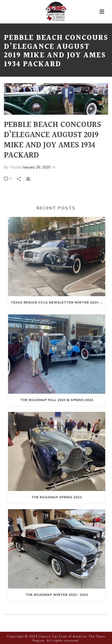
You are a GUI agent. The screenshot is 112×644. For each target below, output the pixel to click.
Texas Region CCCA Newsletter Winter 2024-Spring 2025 (58, 302)
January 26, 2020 (36, 167)
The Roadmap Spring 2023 (57, 497)
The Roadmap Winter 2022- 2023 (57, 595)
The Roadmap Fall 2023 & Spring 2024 (57, 400)
